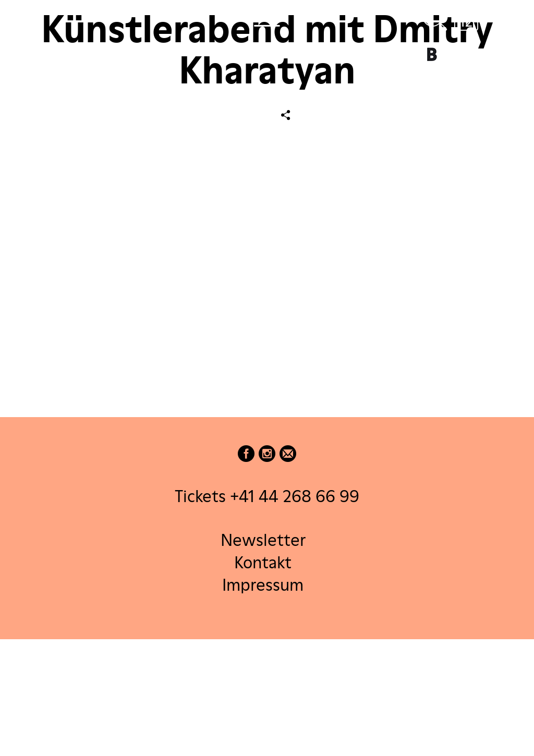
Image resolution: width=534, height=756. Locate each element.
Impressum (263, 585)
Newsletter (263, 539)
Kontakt (263, 562)
